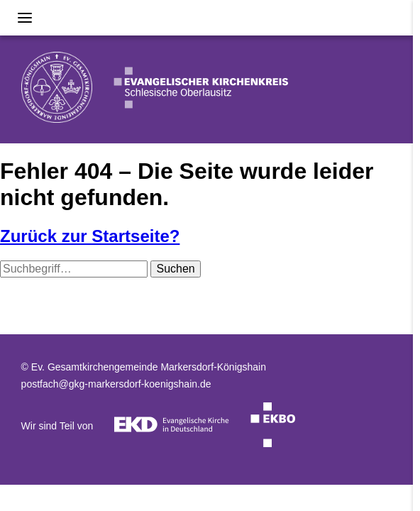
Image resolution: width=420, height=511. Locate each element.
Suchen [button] (175, 269)
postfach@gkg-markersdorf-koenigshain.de (116, 384)
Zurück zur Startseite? (90, 236)
